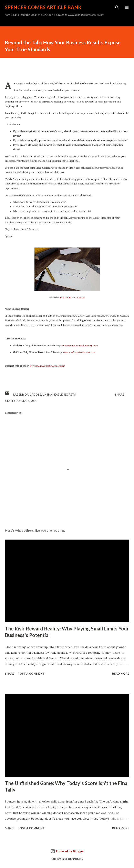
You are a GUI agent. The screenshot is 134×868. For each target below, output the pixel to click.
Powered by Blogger (67, 851)
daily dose (33, 394)
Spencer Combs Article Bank (43, 7)
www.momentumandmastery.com (79, 346)
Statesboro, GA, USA (21, 401)
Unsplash (80, 298)
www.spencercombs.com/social (47, 366)
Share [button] (120, 394)
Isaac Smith (65, 298)
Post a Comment (31, 673)
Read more (121, 673)
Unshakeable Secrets (59, 394)
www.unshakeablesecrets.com (79, 352)
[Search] (117, 7)
